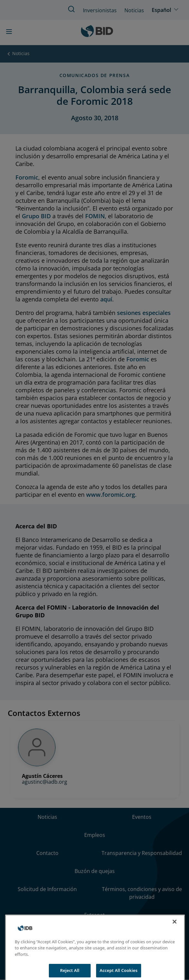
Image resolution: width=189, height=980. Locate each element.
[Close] (175, 926)
